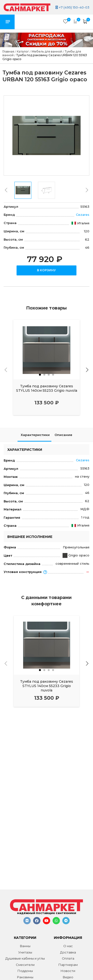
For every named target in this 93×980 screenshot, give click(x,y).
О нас (68, 946)
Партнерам (68, 965)
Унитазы (25, 952)
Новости (68, 971)
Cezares (83, 215)
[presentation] (6, 190)
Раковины (25, 977)
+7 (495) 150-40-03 (72, 7)
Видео (68, 977)
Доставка (68, 952)
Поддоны (25, 971)
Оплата (68, 958)
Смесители (25, 965)
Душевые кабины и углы (25, 958)
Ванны (25, 946)
